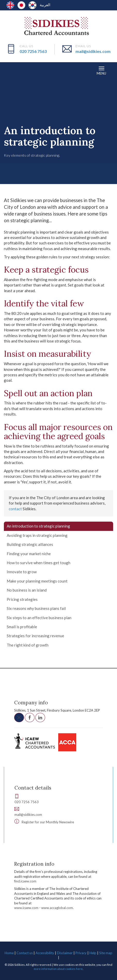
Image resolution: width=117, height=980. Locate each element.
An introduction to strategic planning (38, 526)
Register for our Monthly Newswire (48, 822)
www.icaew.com (26, 908)
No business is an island (27, 590)
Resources (15, 110)
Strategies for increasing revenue (35, 636)
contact (15, 509)
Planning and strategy (29, 115)
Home (9, 953)
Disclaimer (65, 953)
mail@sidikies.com (93, 51)
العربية (45, 5)
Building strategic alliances (30, 544)
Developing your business (76, 110)
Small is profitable (22, 627)
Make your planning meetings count (37, 581)
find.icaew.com (25, 881)
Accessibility (45, 953)
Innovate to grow (22, 572)
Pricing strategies (22, 599)
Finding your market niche (29, 554)
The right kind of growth (28, 645)
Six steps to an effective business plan (39, 618)
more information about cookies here (58, 969)
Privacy (81, 953)
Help (93, 953)
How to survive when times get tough (39, 563)
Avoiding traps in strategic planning (37, 535)
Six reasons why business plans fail (36, 608)
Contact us (25, 953)
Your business (40, 110)
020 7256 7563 (33, 51)
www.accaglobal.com (57, 908)
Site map (106, 953)
